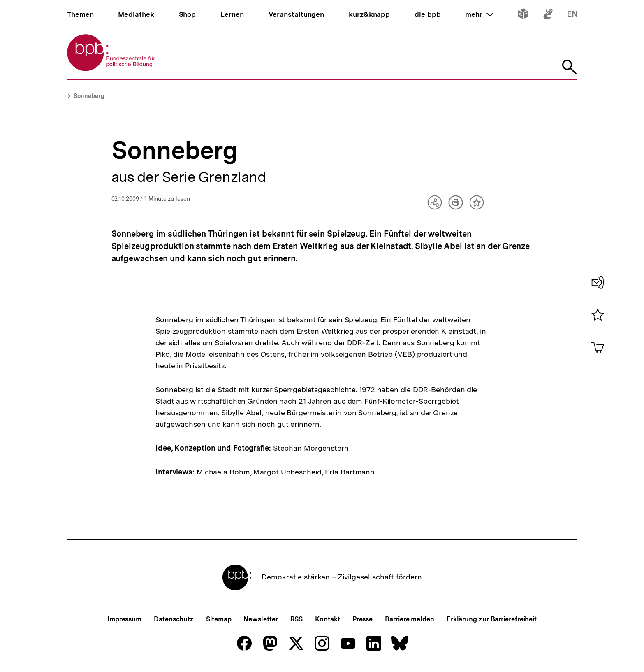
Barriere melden (410, 619)
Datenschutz (174, 619)
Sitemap (219, 619)
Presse (363, 619)
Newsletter (261, 619)
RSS (297, 619)
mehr (479, 14)
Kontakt (327, 619)
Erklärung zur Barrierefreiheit (492, 619)
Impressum (124, 619)
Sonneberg (89, 96)
